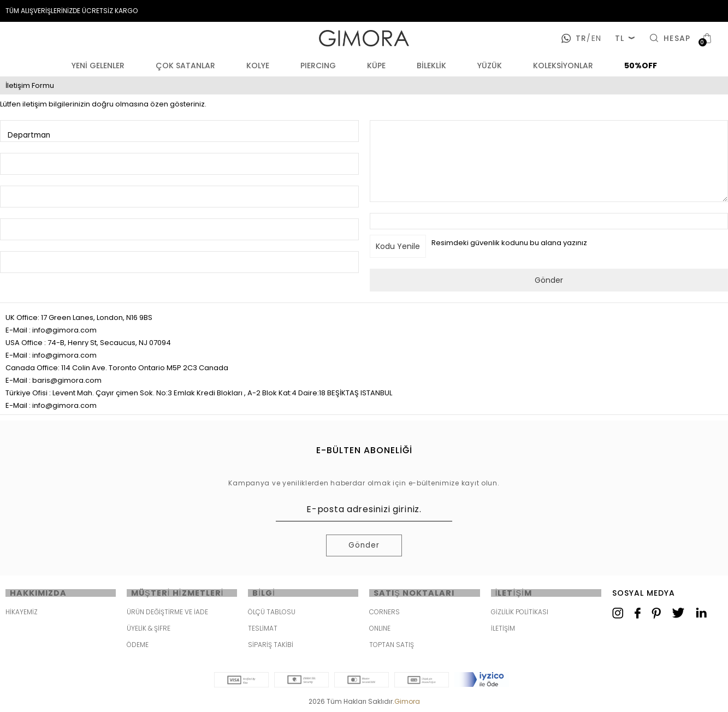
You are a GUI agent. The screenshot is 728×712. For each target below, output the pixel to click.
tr (581, 38)
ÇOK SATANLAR (185, 66)
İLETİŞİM (503, 630)
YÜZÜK (490, 66)
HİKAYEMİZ (22, 613)
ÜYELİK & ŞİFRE (149, 630)
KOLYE (258, 66)
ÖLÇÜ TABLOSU (272, 613)
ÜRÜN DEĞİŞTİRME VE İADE (167, 613)
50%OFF (641, 66)
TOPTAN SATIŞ (392, 646)
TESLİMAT (263, 630)
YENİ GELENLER (98, 66)
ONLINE (380, 630)
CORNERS (384, 613)
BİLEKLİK (431, 66)
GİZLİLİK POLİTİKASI (520, 613)
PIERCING (318, 66)
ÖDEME (138, 646)
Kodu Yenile (398, 246)
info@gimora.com (64, 330)
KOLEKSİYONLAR (563, 66)
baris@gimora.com (67, 380)
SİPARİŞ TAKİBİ (271, 646)
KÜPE (376, 66)
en (594, 38)
